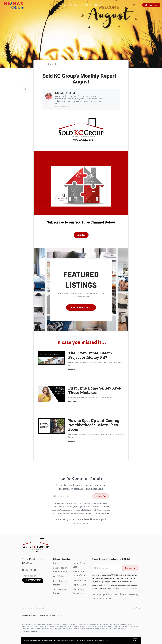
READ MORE (72, 369)
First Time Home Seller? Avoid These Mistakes (95, 390)
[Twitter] (27, 570)
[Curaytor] (32, 582)
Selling (74, 5)
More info (105, 640)
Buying (62, 5)
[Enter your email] (74, 496)
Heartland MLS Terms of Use (30, 632)
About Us (86, 5)
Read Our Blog (80, 580)
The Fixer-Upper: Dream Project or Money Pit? (90, 355)
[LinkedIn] (31, 570)
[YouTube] (35, 570)
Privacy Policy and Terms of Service (97, 513)
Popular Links (79, 585)
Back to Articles (51, 64)
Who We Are (59, 576)
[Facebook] (23, 570)
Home (56, 563)
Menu (99, 5)
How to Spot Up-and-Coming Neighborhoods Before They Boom (94, 425)
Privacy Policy (135, 608)
